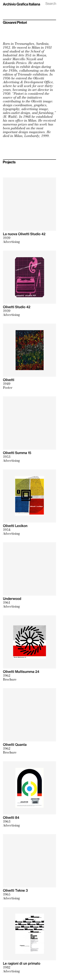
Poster (8, 388)
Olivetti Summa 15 (17, 453)
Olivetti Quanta (15, 745)
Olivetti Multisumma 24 (21, 672)
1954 (7, 530)
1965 (7, 895)
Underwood (12, 599)
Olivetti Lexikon (15, 526)
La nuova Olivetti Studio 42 (24, 234)
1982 (7, 968)
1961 (7, 603)
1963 (7, 822)
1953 (7, 457)
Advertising (11, 242)
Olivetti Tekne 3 (15, 891)
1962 (7, 676)
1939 (7, 238)
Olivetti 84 (11, 818)
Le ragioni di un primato (22, 964)
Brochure (10, 680)
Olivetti (9, 380)
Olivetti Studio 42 (17, 307)
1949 (7, 384)
